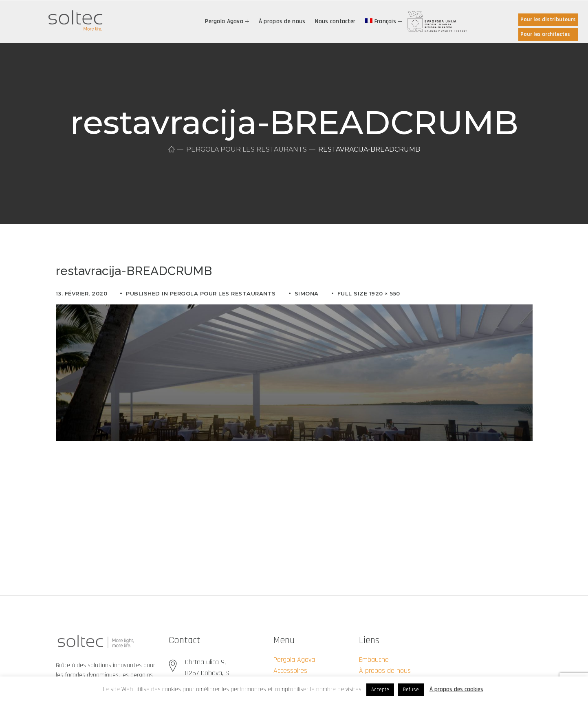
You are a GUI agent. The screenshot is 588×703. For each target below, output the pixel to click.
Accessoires (290, 671)
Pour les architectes (545, 34)
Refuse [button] (411, 690)
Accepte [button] (380, 690)
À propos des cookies (456, 689)
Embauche (374, 660)
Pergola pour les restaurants (246, 149)
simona (307, 293)
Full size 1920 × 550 (369, 293)
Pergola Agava (294, 660)
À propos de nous (385, 671)
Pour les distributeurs (548, 20)
